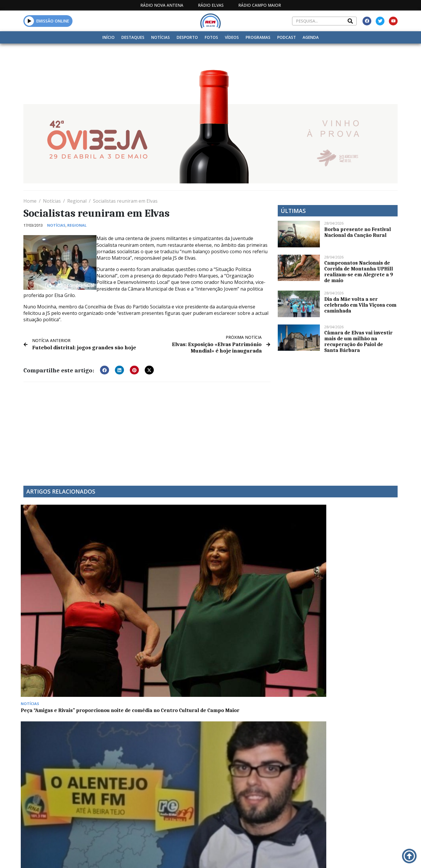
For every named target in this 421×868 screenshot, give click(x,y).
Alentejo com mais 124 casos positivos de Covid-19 (58, 666)
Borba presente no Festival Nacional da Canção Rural (358, 232)
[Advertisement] (147, 429)
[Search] (350, 21)
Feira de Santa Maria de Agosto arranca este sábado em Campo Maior (157, 669)
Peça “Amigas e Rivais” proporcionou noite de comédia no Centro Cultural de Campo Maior (65, 578)
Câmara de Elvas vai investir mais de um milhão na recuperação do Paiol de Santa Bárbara (358, 341)
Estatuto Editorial (200, 807)
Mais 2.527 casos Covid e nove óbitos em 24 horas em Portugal (353, 575)
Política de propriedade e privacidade (355, 807)
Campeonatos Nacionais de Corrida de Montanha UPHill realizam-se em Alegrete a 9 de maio (359, 272)
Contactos (289, 807)
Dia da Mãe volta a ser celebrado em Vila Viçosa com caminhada (360, 305)
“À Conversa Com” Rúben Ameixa (158, 572)
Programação (249, 807)
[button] (29, 21)
